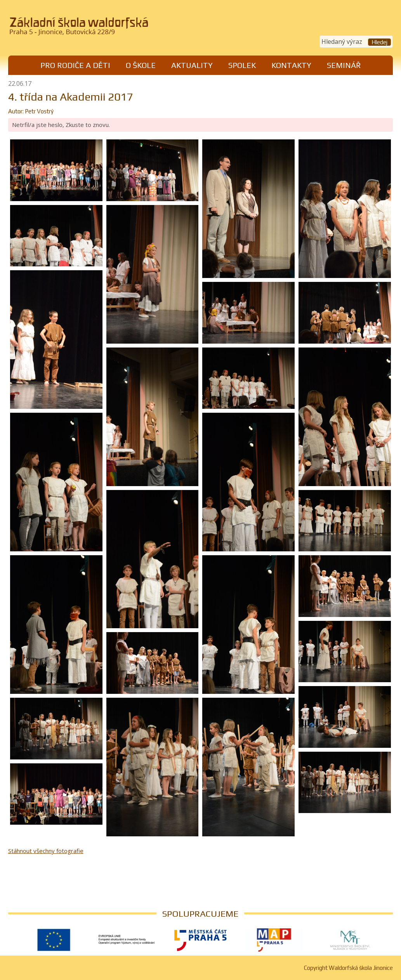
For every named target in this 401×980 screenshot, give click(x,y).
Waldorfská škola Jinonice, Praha (101, 29)
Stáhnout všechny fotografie (46, 851)
